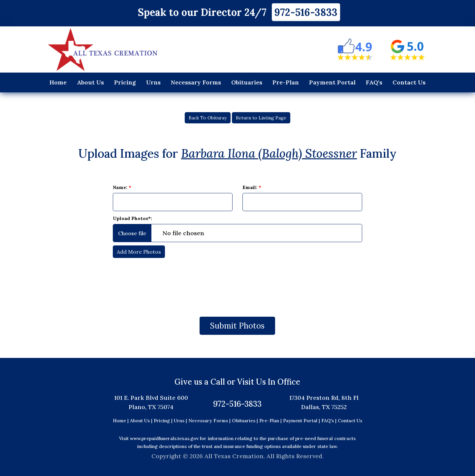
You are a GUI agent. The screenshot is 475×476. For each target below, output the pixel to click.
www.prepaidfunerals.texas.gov (164, 438)
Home (58, 82)
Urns (153, 82)
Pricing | (164, 421)
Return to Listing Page (261, 118)
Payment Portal (332, 82)
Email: (252, 187)
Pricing (125, 82)
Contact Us (409, 82)
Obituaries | (246, 421)
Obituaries (247, 82)
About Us (90, 82)
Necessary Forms (196, 82)
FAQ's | (330, 421)
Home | (121, 421)
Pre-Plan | (271, 421)
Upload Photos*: (132, 218)
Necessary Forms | (210, 421)
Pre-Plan (286, 82)
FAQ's (374, 82)
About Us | (141, 421)
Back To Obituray (208, 118)
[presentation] (237, 284)
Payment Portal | (302, 421)
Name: (122, 187)
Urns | (181, 421)
